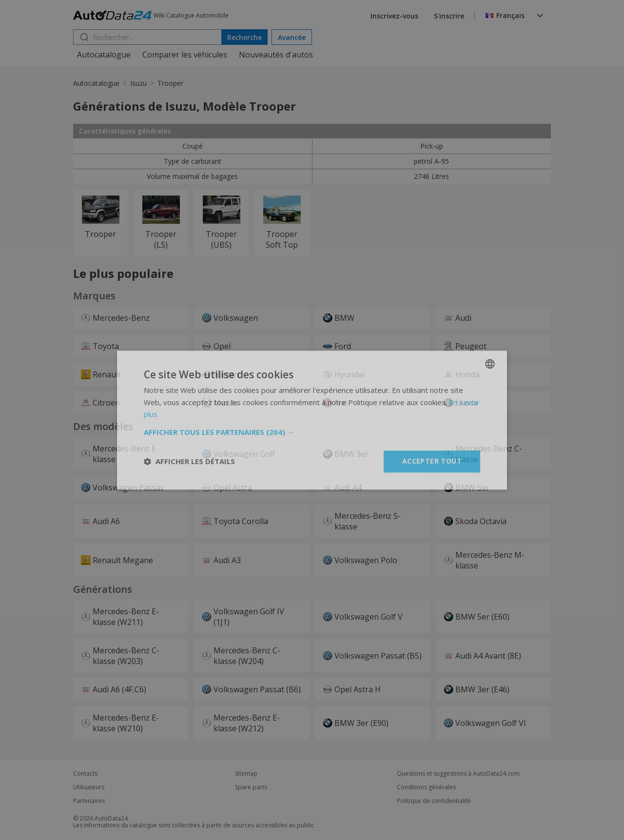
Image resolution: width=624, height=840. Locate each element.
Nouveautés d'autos (276, 55)
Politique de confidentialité (434, 801)
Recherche (244, 37)
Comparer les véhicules (185, 55)
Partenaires (89, 801)
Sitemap (246, 774)
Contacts (85, 774)
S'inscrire (449, 16)
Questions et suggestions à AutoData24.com (458, 774)
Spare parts (251, 787)
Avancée (292, 37)
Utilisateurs (89, 787)
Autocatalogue (104, 55)
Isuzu (138, 83)
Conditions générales (426, 787)
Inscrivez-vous (394, 16)
